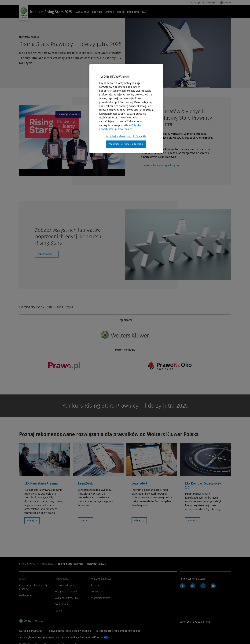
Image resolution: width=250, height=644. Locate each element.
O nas (22, 579)
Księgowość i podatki (66, 592)
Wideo (121, 12)
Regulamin (133, 12)
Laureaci (110, 12)
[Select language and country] (226, 3)
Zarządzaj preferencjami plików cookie (118, 631)
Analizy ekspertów (101, 579)
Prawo (58, 611)
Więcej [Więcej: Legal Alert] (138, 521)
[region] (126, 109)
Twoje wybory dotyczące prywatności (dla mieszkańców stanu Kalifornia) (61, 638)
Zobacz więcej (45, 254)
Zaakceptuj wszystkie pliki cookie (126, 144)
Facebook (182, 586)
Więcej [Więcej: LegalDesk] (84, 521)
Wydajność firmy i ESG (67, 598)
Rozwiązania (47, 564)
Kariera (95, 585)
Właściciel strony (100, 598)
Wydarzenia (26, 595)
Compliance (62, 604)
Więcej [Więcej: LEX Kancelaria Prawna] (31, 521)
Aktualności (83, 12)
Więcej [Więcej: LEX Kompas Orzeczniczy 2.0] (191, 521)
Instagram (193, 586)
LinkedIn (203, 586)
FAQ (144, 12)
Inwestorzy (97, 592)
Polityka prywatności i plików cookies (69, 631)
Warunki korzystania (31, 631)
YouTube (213, 586)
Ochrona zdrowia (64, 585)
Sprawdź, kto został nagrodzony (160, 165)
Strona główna (27, 564)
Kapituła (97, 12)
